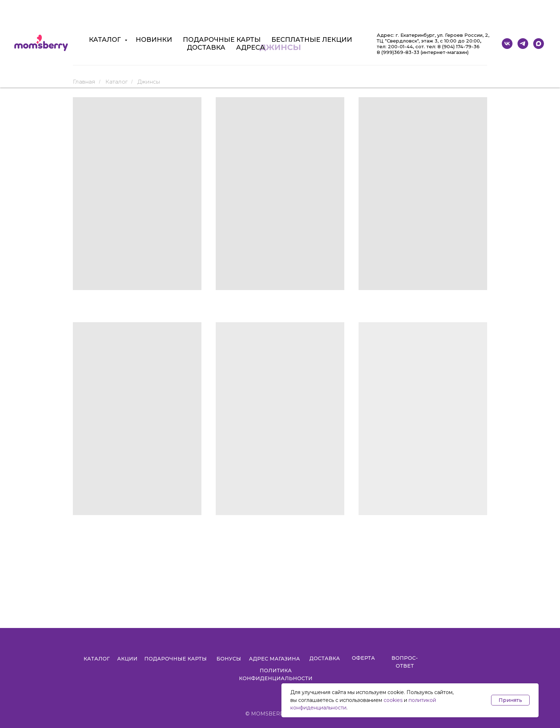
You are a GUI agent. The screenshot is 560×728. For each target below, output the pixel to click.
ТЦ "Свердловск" (398, 41)
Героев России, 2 (467, 35)
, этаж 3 (428, 41)
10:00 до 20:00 (461, 41)
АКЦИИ (127, 659)
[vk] (507, 44)
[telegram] (523, 44)
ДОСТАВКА (206, 48)
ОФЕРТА (363, 658)
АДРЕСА (251, 48)
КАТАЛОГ (106, 40)
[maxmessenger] (539, 44)
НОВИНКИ (154, 40)
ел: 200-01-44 (396, 46)
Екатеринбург (417, 35)
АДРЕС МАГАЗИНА (274, 659)
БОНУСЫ (229, 659)
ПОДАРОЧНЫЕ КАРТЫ (222, 40)
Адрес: (386, 35)
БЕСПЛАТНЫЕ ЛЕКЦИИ (312, 40)
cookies (393, 700)
